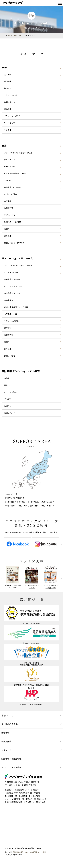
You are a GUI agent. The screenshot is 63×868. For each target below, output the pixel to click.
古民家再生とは (10, 314)
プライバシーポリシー (13, 116)
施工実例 (8, 201)
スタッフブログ (10, 95)
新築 (4, 146)
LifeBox (7, 180)
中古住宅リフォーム (12, 293)
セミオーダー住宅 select (15, 173)
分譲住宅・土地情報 (12, 222)
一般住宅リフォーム (12, 279)
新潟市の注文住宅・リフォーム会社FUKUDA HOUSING (29, 852)
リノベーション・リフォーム (17, 258)
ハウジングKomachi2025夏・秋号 (51, 586)
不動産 (7, 378)
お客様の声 (9, 208)
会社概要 (8, 74)
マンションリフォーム (13, 286)
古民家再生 (9, 300)
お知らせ (8, 88)
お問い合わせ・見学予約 (14, 243)
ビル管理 (8, 399)
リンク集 (8, 130)
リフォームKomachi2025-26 (32, 586)
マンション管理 (10, 392)
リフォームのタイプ (12, 272)
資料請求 (8, 109)
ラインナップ (9, 159)
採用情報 (8, 81)
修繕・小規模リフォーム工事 (16, 307)
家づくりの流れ (10, 194)
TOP (4, 67)
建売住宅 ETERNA (12, 187)
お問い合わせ (9, 102)
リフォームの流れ (11, 321)
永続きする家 (9, 166)
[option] (17, 544)
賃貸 (8, 385)
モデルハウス (9, 215)
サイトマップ (9, 123)
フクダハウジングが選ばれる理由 (18, 153)
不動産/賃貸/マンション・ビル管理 (21, 371)
